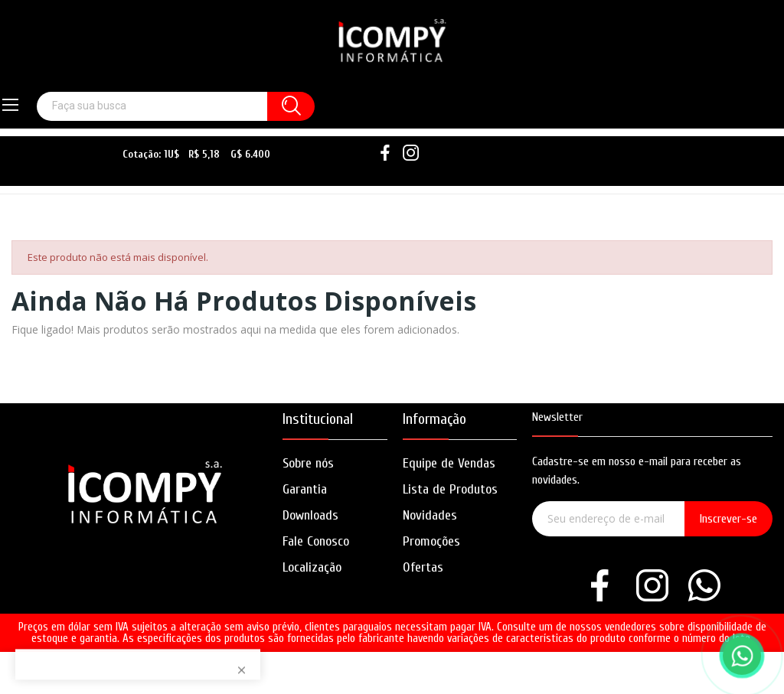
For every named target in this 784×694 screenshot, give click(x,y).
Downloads (310, 515)
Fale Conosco (316, 541)
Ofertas (423, 567)
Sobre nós (308, 463)
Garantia (305, 489)
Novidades (430, 515)
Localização (312, 567)
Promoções (431, 541)
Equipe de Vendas (449, 463)
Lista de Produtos (450, 489)
